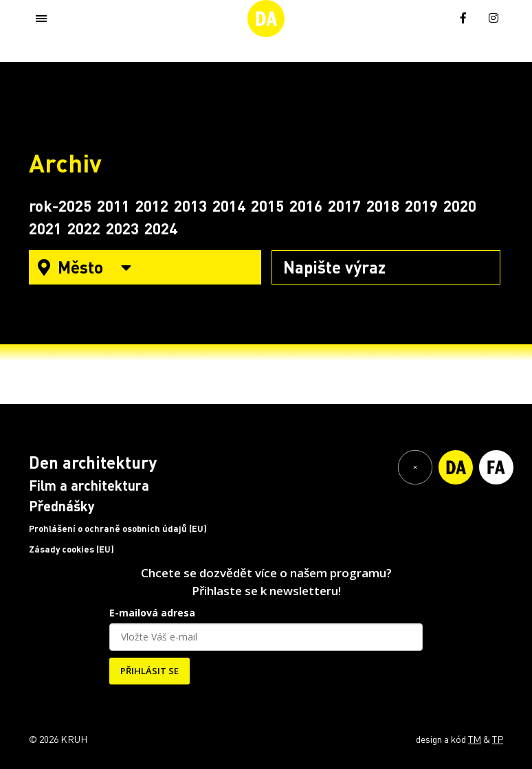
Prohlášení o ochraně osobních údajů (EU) (118, 528)
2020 (460, 205)
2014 (229, 205)
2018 (383, 205)
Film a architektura (89, 485)
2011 (113, 205)
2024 (161, 228)
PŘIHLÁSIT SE (149, 671)
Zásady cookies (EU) (71, 549)
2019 (421, 205)
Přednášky (62, 506)
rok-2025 (60, 205)
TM (475, 739)
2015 (267, 205)
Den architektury (93, 462)
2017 (344, 205)
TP (498, 739)
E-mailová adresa (152, 613)
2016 (306, 205)
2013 (190, 205)
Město (85, 267)
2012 (152, 205)
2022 (84, 228)
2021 (45, 228)
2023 (122, 228)
